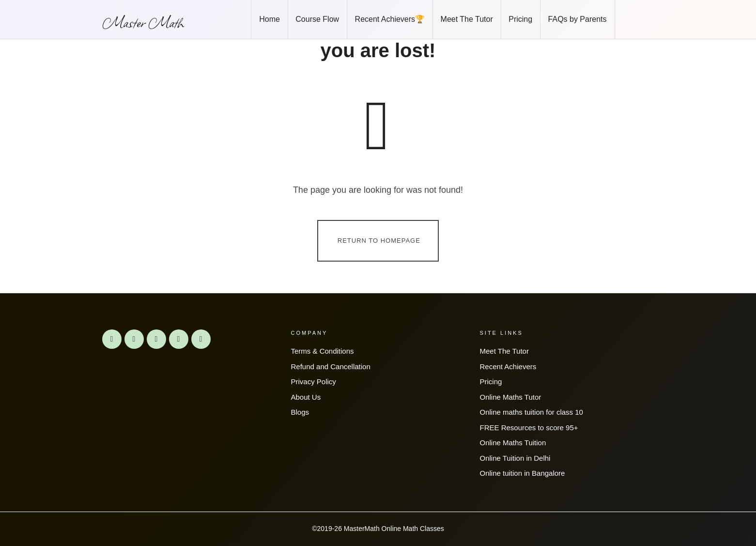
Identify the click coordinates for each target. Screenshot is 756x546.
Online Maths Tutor (511, 397)
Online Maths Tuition (513, 443)
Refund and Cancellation (331, 367)
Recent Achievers (508, 367)
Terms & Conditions (323, 351)
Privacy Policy (314, 382)
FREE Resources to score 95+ (529, 428)
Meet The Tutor (504, 351)
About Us (306, 397)
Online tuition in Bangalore (523, 473)
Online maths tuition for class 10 (532, 412)
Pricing (491, 382)
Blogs (300, 412)
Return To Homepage (379, 240)
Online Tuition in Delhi (515, 458)
